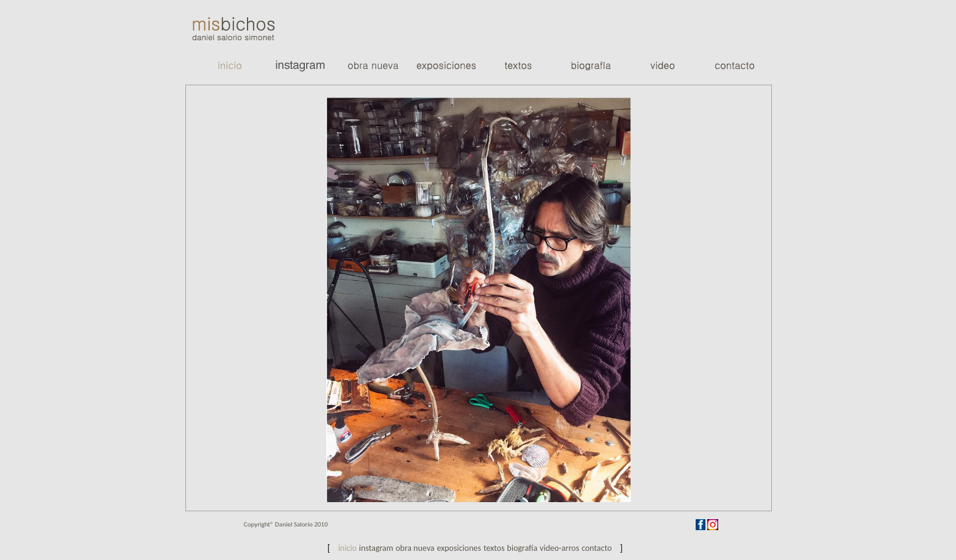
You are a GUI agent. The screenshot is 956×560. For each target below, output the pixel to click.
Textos (494, 548)
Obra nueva (415, 548)
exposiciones (459, 548)
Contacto (597, 548)
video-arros (559, 548)
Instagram (376, 548)
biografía (523, 548)
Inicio (348, 548)
